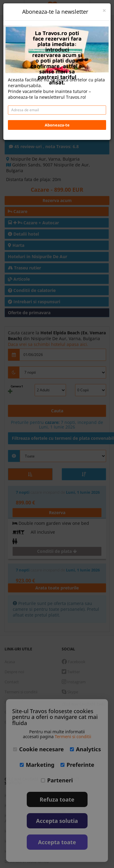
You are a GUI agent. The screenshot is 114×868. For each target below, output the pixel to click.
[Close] (104, 11)
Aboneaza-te (57, 125)
